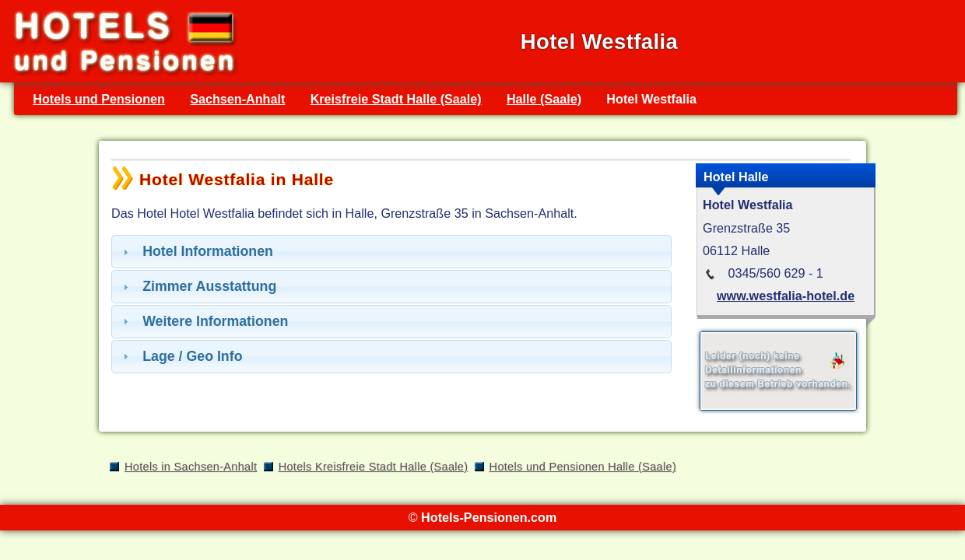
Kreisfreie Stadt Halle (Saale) (396, 99)
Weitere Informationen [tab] (204, 321)
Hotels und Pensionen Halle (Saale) (583, 467)
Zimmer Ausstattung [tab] (198, 286)
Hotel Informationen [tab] (196, 251)
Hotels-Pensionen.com (489, 517)
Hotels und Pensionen (99, 99)
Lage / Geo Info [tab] (181, 356)
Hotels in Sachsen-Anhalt (191, 467)
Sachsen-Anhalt (237, 99)
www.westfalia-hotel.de (786, 296)
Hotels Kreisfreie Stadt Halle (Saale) (374, 467)
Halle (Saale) (544, 99)
